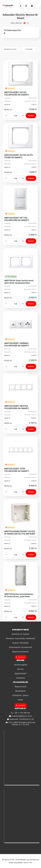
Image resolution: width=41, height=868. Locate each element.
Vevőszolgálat (21, 665)
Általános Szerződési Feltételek (21, 638)
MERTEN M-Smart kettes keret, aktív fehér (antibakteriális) (19, 282)
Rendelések (21, 691)
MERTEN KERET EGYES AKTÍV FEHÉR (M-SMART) (19, 156)
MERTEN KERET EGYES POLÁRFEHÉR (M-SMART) (17, 94)
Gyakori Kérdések (20, 643)
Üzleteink (21, 678)
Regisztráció (21, 687)
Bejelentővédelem (21, 652)
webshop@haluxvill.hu (21, 716)
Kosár (20, 700)
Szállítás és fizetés (20, 634)
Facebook (21, 657)
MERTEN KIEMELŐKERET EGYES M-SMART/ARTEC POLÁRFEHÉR (20, 533)
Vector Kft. (28, 863)
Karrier (20, 669)
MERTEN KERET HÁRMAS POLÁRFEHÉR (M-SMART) (17, 344)
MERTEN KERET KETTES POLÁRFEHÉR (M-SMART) (17, 219)
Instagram (21, 705)
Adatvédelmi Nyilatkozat (21, 647)
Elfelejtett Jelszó (20, 695)
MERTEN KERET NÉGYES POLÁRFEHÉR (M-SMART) (17, 407)
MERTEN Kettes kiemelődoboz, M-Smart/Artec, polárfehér (19, 595)
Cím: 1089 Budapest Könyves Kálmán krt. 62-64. (20, 723)
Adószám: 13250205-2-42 (20, 719)
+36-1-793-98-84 (21, 713)
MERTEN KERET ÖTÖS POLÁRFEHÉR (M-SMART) (17, 470)
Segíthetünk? (21, 674)
